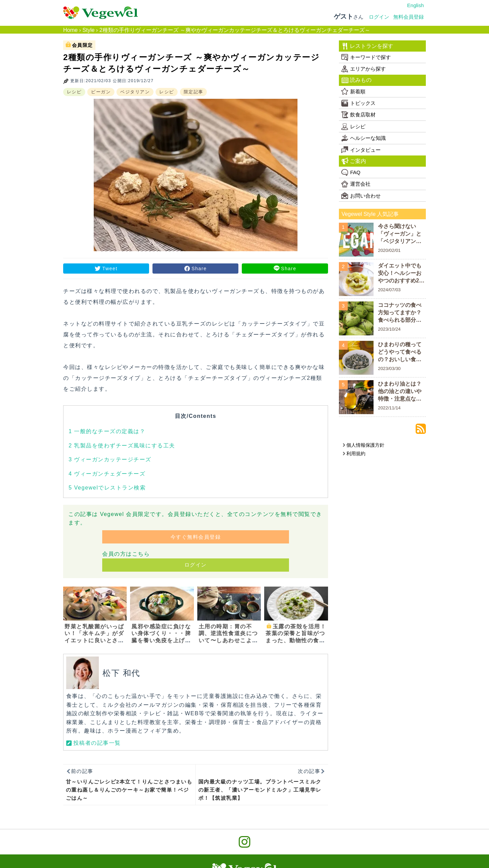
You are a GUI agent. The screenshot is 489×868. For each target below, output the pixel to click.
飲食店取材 (358, 115)
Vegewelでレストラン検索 (107, 488)
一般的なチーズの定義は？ (107, 431)
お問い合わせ (361, 196)
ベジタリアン (135, 92)
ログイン (379, 17)
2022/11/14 (389, 408)
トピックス (358, 103)
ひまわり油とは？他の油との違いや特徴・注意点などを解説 (400, 392)
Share (199, 269)
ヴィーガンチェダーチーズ (107, 474)
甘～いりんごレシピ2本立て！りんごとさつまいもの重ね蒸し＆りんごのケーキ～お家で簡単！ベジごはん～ (129, 790)
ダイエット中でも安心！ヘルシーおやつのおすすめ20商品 (400, 274)
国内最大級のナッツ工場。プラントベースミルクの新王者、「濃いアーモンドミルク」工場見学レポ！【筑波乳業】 (260, 790)
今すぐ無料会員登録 (196, 537)
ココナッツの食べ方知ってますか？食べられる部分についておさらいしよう (400, 313)
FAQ (351, 172)
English (415, 5)
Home (70, 30)
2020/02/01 (389, 250)
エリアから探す (364, 69)
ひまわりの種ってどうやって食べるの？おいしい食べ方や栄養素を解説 (400, 353)
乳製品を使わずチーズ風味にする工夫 (122, 446)
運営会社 (356, 184)
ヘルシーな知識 (364, 138)
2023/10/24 (389, 329)
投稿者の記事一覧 (97, 743)
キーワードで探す (366, 57)
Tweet (110, 269)
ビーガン (101, 92)
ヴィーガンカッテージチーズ (110, 459)
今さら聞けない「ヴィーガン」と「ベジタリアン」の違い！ (400, 234)
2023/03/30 (389, 368)
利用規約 (354, 454)
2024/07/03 (389, 290)
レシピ (74, 92)
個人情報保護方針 (364, 445)
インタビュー (361, 150)
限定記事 (194, 92)
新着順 (353, 91)
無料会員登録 (409, 17)
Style (89, 30)
